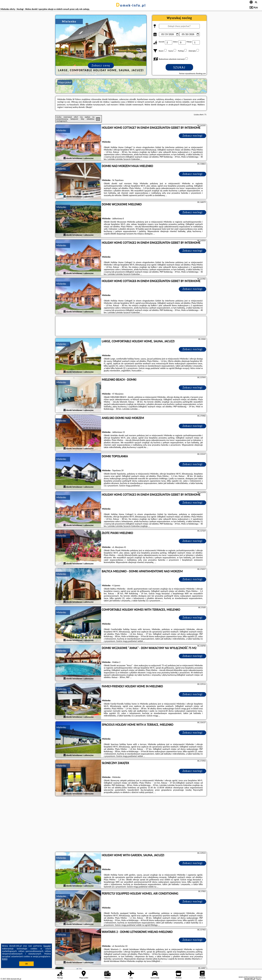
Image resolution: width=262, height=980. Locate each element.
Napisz (259, 979)
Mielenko (61, 130)
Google (47, 946)
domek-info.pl (131, 5)
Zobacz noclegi (193, 136)
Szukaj (179, 67)
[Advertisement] (131, 824)
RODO (5, 959)
